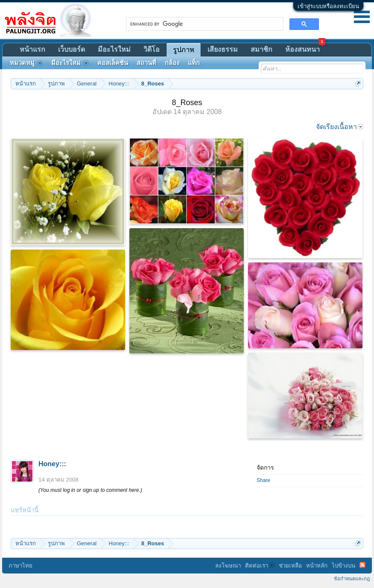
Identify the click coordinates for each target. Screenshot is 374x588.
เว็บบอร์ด (72, 49)
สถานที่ (146, 63)
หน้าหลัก (317, 566)
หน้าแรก (32, 49)
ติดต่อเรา (260, 566)
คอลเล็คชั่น (113, 63)
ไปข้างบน (343, 566)
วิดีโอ (152, 49)
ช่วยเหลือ (290, 566)
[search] (204, 24)
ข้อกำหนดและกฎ (352, 579)
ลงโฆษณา (228, 566)
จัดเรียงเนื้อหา (340, 127)
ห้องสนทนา (305, 48)
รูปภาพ (184, 50)
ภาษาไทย (20, 566)
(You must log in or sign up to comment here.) (90, 490)
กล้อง (172, 63)
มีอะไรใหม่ (114, 49)
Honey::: (52, 464)
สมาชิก (262, 49)
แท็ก (194, 63)
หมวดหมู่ (26, 63)
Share (263, 480)
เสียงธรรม (223, 49)
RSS (362, 565)
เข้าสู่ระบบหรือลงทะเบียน (328, 6)
